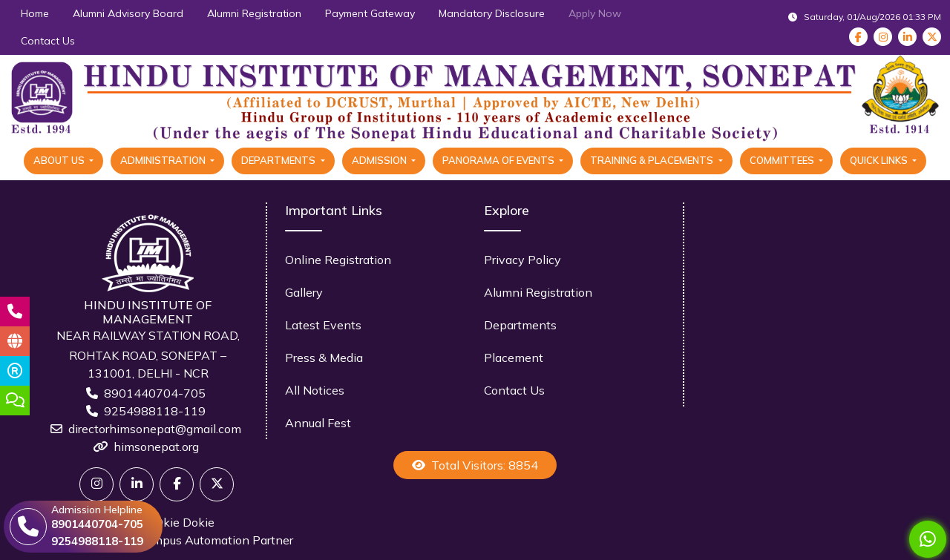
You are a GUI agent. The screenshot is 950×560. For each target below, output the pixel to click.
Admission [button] (380, 160)
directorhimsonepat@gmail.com (155, 429)
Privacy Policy (522, 260)
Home (35, 13)
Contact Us (48, 41)
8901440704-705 (155, 393)
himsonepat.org (156, 447)
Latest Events (323, 325)
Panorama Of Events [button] (499, 160)
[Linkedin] (137, 484)
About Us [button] (60, 160)
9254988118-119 (155, 411)
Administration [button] (164, 160)
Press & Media (324, 358)
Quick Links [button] (880, 160)
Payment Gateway (370, 13)
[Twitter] (96, 484)
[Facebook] (177, 484)
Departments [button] (279, 160)
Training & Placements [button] (653, 160)
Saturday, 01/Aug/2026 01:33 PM (865, 17)
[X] (217, 484)
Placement (514, 358)
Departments (520, 325)
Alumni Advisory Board (128, 13)
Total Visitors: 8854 (475, 465)
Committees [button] (783, 160)
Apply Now (595, 13)
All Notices (315, 390)
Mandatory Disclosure (492, 13)
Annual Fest (318, 423)
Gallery (304, 292)
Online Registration (338, 260)
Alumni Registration (254, 13)
